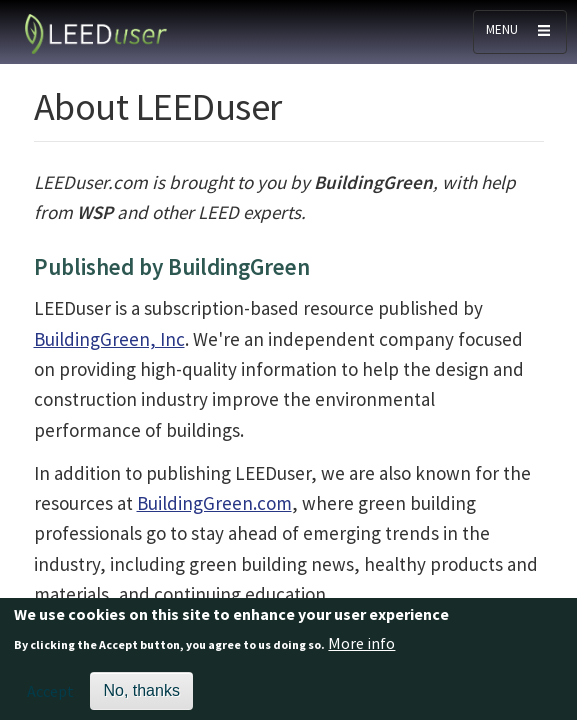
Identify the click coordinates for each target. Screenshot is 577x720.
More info (361, 647)
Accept (50, 696)
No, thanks (141, 695)
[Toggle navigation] (520, 32)
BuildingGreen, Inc (109, 339)
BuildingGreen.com (214, 503)
